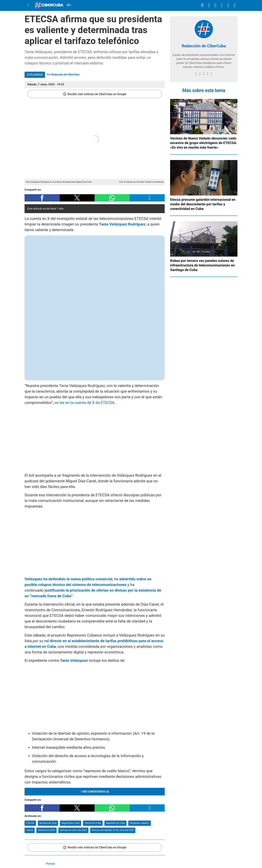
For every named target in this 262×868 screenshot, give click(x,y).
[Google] (211, 74)
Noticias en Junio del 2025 (73, 830)
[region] (95, 438)
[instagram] (204, 74)
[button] (42, 198)
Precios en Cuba (93, 823)
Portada (50, 864)
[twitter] (200, 74)
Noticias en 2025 (46, 830)
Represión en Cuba (115, 823)
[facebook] (196, 74)
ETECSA (30, 823)
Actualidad (35, 74)
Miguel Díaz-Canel (71, 823)
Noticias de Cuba (48, 823)
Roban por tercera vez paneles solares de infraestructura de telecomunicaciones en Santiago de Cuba (202, 265)
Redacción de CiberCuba (65, 75)
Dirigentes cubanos (139, 823)
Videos (30, 830)
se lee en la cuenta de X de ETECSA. (85, 403)
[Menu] (28, 5)
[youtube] (208, 74)
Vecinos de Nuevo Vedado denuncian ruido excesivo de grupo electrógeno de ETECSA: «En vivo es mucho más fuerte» (204, 143)
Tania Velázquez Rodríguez (122, 224)
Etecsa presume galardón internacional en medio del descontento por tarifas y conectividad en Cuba (203, 204)
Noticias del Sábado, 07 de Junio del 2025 (113, 830)
